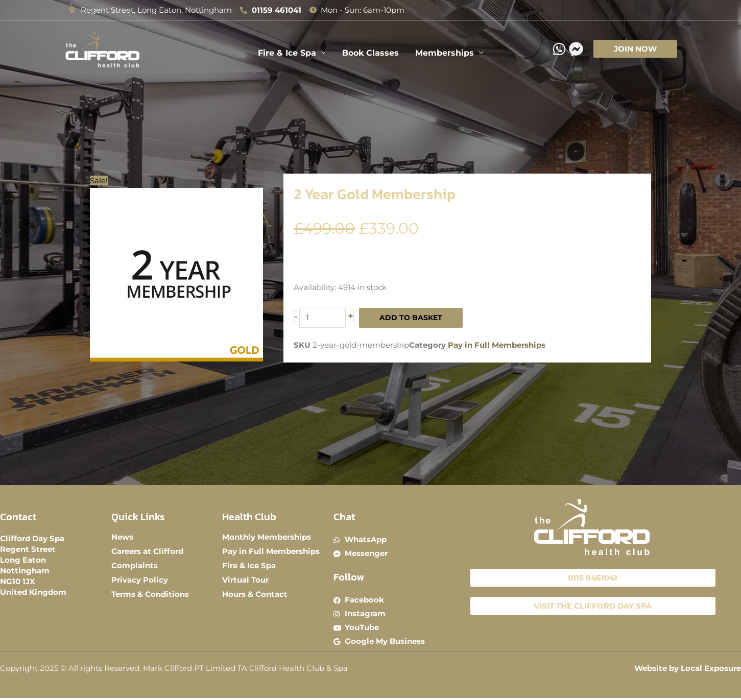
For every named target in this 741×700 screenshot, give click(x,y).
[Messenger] (576, 49)
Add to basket (414, 318)
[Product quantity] (324, 318)
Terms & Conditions (150, 594)
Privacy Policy (140, 580)
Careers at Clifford (147, 551)
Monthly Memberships (267, 537)
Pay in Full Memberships (497, 346)
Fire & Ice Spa (287, 53)
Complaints (135, 565)
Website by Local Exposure (688, 671)
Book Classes (370, 53)
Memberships (445, 53)
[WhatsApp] (559, 49)
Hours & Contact (255, 594)
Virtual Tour (245, 580)
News (122, 537)
